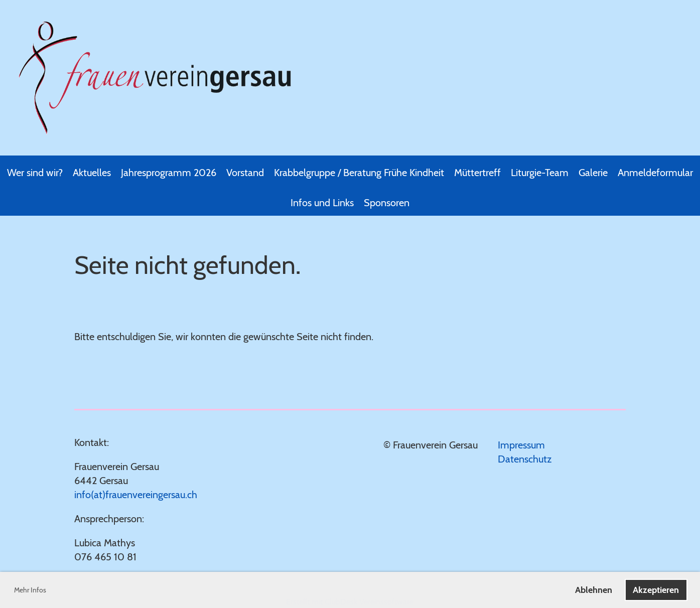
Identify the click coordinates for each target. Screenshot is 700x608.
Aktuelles (92, 173)
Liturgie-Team (540, 173)
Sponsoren (387, 203)
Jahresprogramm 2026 (169, 173)
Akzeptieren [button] (656, 590)
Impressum (521, 445)
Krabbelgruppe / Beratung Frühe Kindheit (359, 173)
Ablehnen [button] (594, 590)
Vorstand (245, 173)
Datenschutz (525, 459)
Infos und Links (322, 203)
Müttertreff (477, 173)
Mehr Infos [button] (30, 590)
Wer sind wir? (35, 173)
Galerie (593, 173)
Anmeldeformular (655, 173)
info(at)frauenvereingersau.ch (136, 495)
